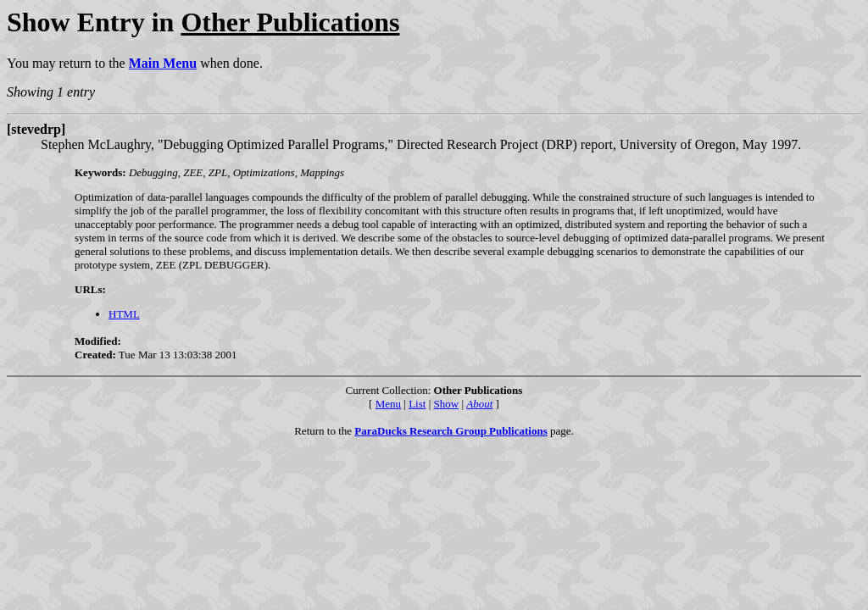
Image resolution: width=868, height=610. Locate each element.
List (417, 404)
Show (447, 404)
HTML (124, 314)
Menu (388, 404)
